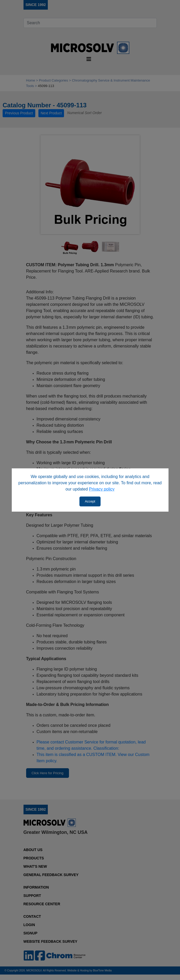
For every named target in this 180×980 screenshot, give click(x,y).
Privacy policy (102, 489)
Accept (90, 501)
